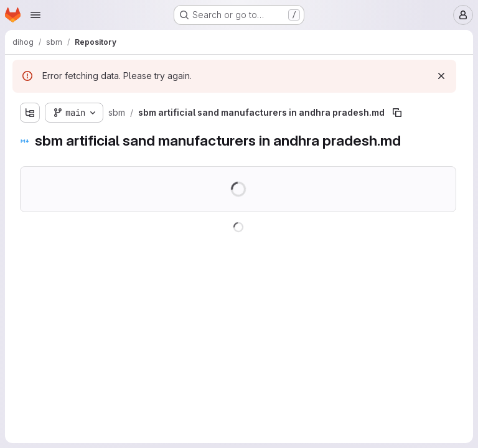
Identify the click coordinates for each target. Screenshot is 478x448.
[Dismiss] (441, 76)
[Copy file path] (397, 113)
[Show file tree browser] (30, 113)
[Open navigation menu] (35, 15)
